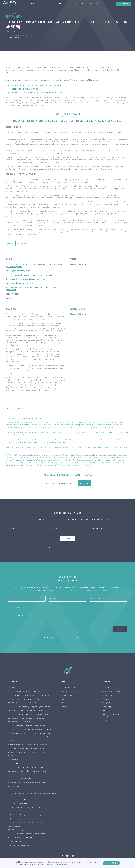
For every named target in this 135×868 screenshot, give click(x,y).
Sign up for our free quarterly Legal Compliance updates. (67, 475)
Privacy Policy (49, 864)
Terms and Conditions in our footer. (31, 418)
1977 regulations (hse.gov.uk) (18, 271)
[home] (8, 4)
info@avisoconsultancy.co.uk (96, 590)
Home (24, 4)
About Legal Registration (67, 580)
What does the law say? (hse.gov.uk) (21, 283)
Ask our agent (74, 4)
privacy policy (86, 547)
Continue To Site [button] (111, 863)
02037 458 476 (77, 590)
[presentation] (22, 538)
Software (62, 4)
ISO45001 (10, 298)
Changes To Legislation (80, 264)
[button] (33, 4)
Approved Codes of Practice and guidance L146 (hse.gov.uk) (31, 275)
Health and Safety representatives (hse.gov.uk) (26, 279)
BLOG (103, 4)
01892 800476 (124, 4)
